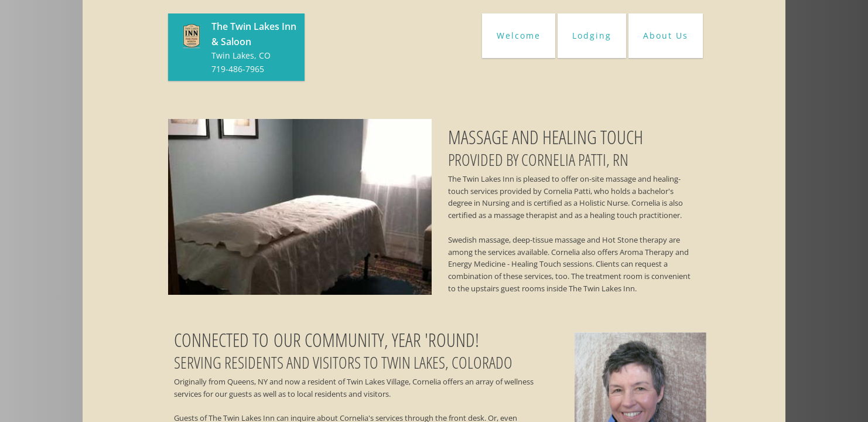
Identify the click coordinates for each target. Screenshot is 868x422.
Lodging (592, 35)
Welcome (519, 35)
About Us (666, 35)
